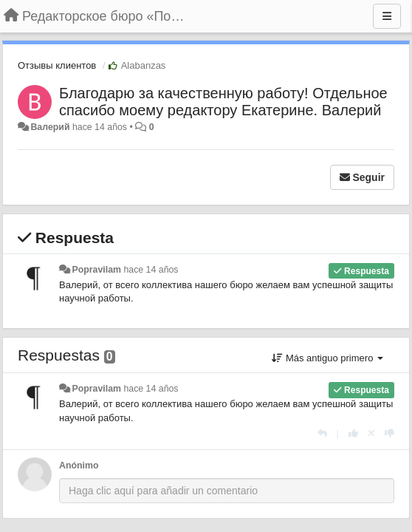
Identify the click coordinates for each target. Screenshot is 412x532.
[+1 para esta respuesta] (353, 433)
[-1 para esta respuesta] (389, 433)
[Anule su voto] (371, 433)
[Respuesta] (322, 433)
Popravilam (96, 270)
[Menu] (387, 16)
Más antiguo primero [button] (327, 358)
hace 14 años (151, 270)
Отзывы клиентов (57, 65)
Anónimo (79, 465)
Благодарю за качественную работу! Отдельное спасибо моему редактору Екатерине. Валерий (223, 102)
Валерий (50, 127)
